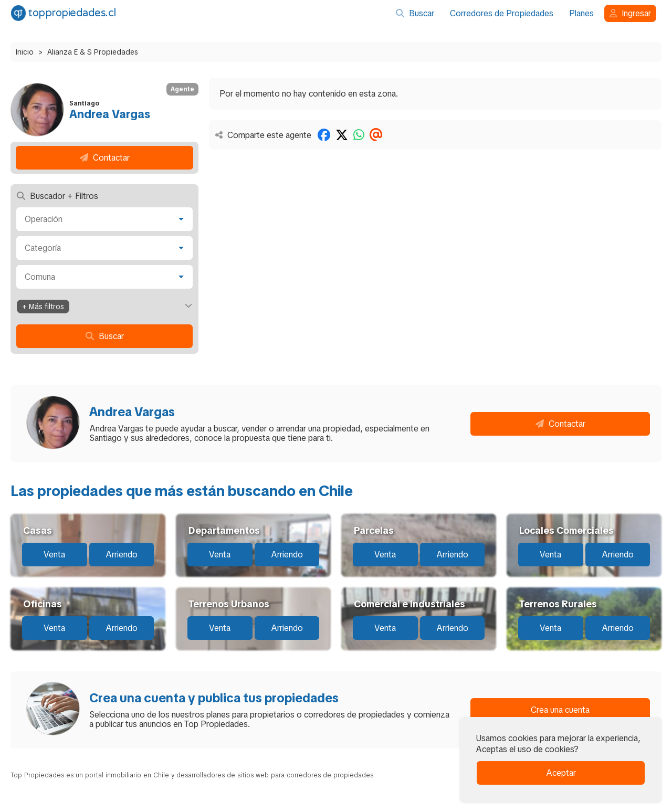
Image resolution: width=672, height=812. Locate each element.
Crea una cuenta (560, 710)
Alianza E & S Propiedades (93, 52)
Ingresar (630, 13)
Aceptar (561, 773)
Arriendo (122, 555)
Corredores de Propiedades (502, 13)
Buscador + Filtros (57, 196)
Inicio (25, 52)
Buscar (415, 13)
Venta (54, 555)
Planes (581, 13)
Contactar (105, 158)
